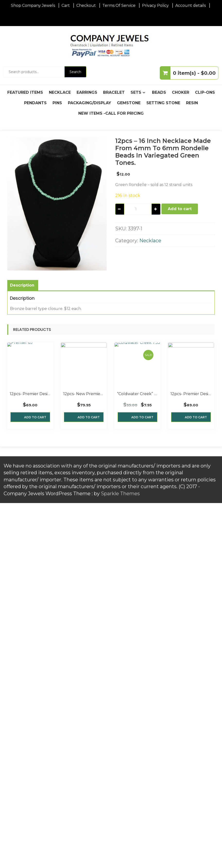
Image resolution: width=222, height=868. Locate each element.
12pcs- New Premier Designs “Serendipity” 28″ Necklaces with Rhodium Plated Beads (84, 394)
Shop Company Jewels (33, 5)
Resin (192, 103)
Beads (159, 92)
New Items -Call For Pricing (111, 113)
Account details (191, 5)
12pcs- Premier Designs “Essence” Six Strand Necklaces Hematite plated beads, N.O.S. (191, 394)
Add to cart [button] (35, 417)
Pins (57, 103)
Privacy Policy (155, 5)
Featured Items (25, 92)
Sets (136, 92)
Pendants (35, 103)
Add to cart (180, 209)
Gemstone (129, 103)
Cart (66, 5)
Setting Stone (163, 103)
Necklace (60, 92)
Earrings (87, 92)
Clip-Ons (205, 92)
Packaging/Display (89, 103)
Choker (181, 92)
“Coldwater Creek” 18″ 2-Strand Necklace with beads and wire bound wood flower (137, 394)
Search (75, 72)
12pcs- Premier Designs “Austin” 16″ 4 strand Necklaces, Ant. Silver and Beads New (30, 394)
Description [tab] (22, 285)
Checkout (86, 5)
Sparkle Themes (120, 494)
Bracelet (114, 92)
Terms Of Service (119, 5)
